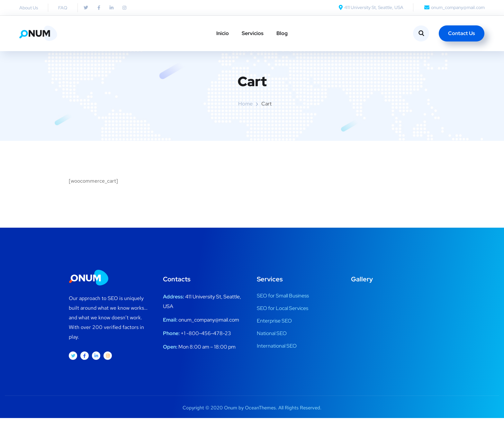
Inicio (223, 33)
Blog (282, 33)
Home (245, 114)
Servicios (253, 33)
